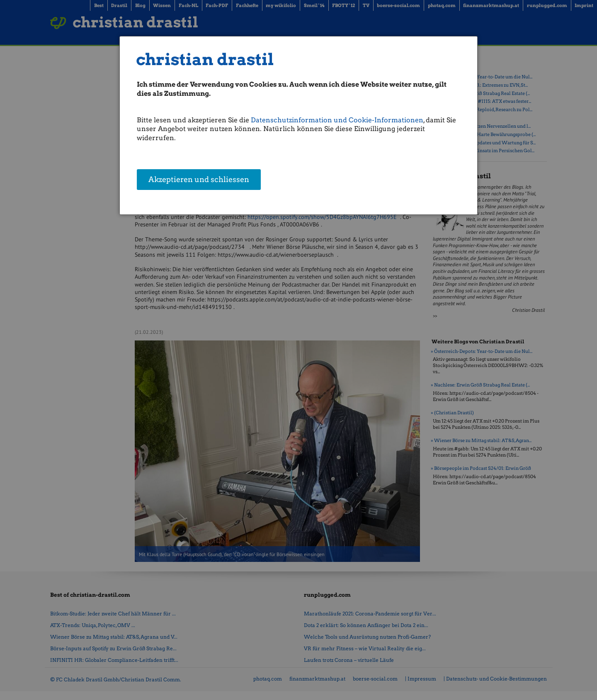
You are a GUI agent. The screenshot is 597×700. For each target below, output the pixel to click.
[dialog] (298, 125)
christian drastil (205, 60)
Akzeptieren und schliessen (199, 180)
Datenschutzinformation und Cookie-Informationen (337, 120)
